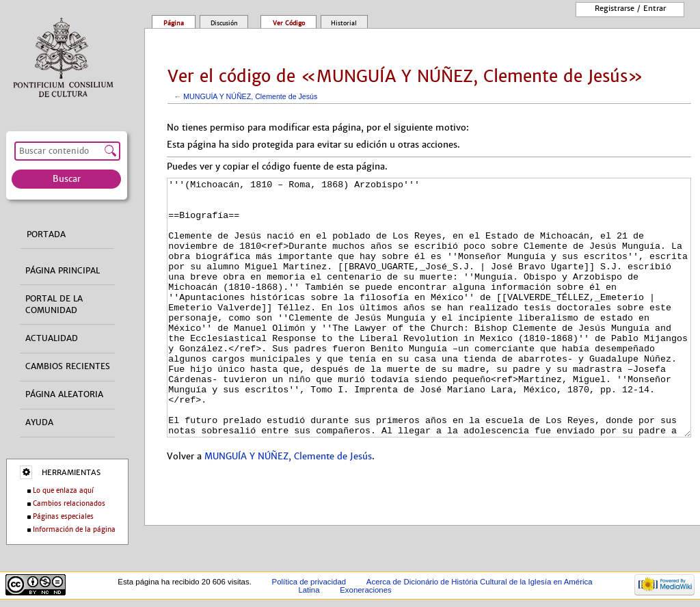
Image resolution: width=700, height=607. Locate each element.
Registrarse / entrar (630, 8)
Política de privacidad (309, 582)
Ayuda (39, 422)
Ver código (289, 23)
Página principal (63, 271)
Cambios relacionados (69, 503)
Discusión (224, 23)
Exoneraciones (366, 590)
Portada (46, 234)
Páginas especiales (63, 516)
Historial (344, 23)
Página (174, 23)
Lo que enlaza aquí (63, 490)
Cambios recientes (68, 366)
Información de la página (74, 529)
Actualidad (52, 338)
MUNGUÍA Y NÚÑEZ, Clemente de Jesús (250, 96)
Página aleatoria (64, 394)
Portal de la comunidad (54, 305)
